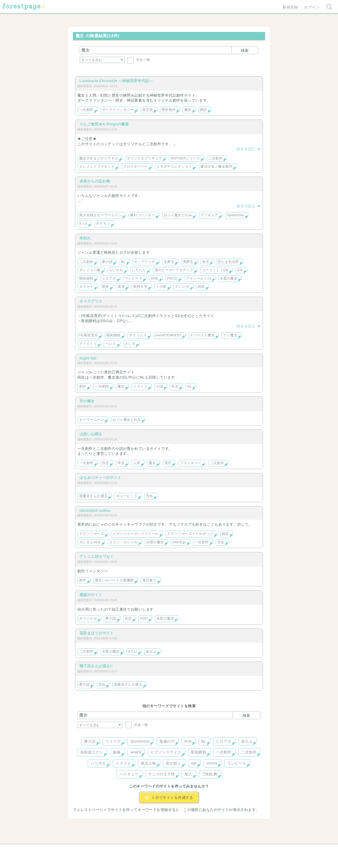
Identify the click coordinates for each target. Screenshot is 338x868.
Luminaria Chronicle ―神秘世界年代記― (116, 81)
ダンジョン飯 (90, 270)
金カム (151, 652)
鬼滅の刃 (167, 741)
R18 (188, 741)
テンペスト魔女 (202, 335)
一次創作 (86, 110)
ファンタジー (191, 463)
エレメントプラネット (97, 167)
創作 (83, 386)
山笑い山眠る (91, 434)
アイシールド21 (199, 279)
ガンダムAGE (90, 542)
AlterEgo (179, 542)
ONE (155, 279)
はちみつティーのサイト (100, 478)
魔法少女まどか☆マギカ (99, 158)
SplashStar (236, 215)
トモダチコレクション (174, 167)
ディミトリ (88, 344)
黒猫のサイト (91, 595)
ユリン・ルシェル (123, 542)
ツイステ (113, 741)
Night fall (88, 358)
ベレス (111, 344)
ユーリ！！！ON (215, 270)
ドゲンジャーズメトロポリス (190, 534)
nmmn (212, 763)
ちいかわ (116, 270)
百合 (175, 386)
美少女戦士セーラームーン (100, 215)
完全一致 (139, 60)
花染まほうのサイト (97, 633)
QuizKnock (140, 741)
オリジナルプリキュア (144, 158)
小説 (159, 386)
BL (123, 262)
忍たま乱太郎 (228, 262)
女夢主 (169, 262)
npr (194, 763)
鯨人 (188, 774)
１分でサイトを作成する (169, 798)
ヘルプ (101, 850)
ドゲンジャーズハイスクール (135, 534)
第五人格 (148, 763)
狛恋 (201, 287)
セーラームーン (92, 420)
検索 (245, 50)
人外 (137, 463)
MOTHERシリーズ (185, 158)
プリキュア (209, 215)
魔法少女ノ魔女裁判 (216, 167)
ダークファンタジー (118, 110)
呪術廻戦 (86, 279)
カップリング (145, 262)
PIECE (172, 279)
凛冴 (121, 287)
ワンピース (133, 279)
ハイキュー (129, 774)
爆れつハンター (143, 215)
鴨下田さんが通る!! (96, 666)
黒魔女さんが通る (93, 496)
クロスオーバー (136, 167)
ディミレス (138, 335)
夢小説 (107, 262)
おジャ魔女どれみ (178, 215)
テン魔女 (230, 335)
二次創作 (216, 158)
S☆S (83, 224)
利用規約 (162, 850)
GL (190, 386)
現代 (168, 463)
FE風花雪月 (89, 335)
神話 (203, 110)
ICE (240, 270)
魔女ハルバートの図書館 (114, 580)
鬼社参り (149, 580)
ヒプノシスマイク (166, 752)
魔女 (188, 110)
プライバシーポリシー (226, 850)
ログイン (312, 7)
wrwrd (136, 752)
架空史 (148, 110)
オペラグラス (91, 301)
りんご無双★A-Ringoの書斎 (104, 124)
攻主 (206, 262)
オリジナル (88, 619)
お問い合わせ (131, 850)
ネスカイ (86, 287)
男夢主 (188, 262)
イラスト (140, 386)
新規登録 (290, 7)
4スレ (133, 652)
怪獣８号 (140, 287)
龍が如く (173, 763)
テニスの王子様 (161, 774)
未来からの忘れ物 (95, 181)
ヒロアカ (109, 279)
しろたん (139, 270)
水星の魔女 (229, 279)
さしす (130, 344)
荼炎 (105, 287)
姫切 (225, 534)
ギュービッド (127, 496)
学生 (121, 463)
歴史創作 (169, 110)
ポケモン (103, 224)
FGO (144, 619)
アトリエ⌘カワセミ (97, 556)
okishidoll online (95, 511)
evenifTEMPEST (168, 335)
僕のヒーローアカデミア (174, 270)
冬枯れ (85, 238)
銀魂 (117, 752)
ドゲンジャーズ (92, 534)
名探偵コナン (92, 752)
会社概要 (189, 850)
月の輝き (87, 401)
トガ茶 (161, 287)
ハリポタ (98, 763)
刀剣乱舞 (210, 774)
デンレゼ (182, 287)
